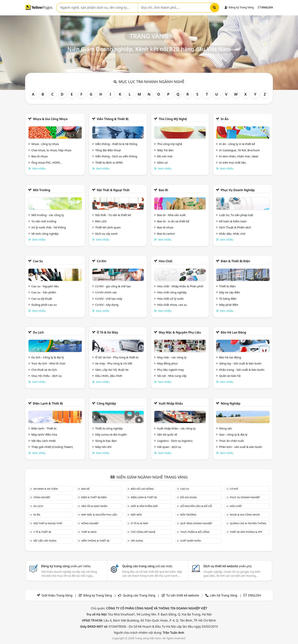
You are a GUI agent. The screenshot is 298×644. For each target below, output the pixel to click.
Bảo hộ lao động (233, 332)
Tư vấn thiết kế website (183, 595)
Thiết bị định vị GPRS (109, 162)
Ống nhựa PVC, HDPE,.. (47, 162)
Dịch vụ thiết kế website (227, 566)
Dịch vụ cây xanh (106, 234)
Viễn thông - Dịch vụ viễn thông (116, 156)
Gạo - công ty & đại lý (233, 434)
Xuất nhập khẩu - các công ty (176, 428)
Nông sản (226, 428)
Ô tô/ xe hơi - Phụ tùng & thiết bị (117, 357)
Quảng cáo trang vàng (147, 566)
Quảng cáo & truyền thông (248, 523)
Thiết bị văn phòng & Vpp (246, 532)
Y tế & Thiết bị (42, 532)
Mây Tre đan (165, 150)
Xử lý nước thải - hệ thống (49, 227)
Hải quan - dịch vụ (169, 447)
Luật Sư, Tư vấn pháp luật (236, 215)
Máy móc (136, 515)
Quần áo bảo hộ (230, 376)
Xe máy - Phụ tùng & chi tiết (114, 363)
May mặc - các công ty (172, 357)
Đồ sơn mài (165, 156)
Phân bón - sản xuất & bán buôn (241, 447)
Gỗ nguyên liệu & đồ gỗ (196, 506)
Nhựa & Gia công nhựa (50, 119)
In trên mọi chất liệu (233, 162)
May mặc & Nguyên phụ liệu (180, 332)
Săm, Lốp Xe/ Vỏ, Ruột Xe (112, 370)
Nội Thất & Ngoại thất (113, 190)
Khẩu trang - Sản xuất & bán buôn (242, 370)
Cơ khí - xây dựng (107, 305)
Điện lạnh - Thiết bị (44, 428)
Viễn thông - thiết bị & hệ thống (116, 144)
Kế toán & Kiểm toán (233, 221)
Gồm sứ (162, 162)
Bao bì (163, 190)
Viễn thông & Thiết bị (113, 119)
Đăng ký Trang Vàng (239, 7)
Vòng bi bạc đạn (106, 441)
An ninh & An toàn (45, 489)
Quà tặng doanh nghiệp (196, 523)
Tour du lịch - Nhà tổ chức (48, 363)
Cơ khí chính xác (106, 292)
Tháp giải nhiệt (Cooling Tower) (52, 447)
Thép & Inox (89, 532)
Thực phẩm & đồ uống (195, 532)
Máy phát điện (229, 305)
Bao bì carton (166, 234)
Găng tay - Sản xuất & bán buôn (240, 363)
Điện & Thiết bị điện (235, 261)
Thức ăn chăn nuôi (231, 441)
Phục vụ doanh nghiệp (238, 190)
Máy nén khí (103, 447)
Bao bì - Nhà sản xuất (171, 215)
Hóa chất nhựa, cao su (172, 305)
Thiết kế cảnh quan (108, 227)
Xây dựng (137, 541)
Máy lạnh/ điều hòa (44, 434)
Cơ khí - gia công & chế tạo (113, 286)
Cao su (38, 261)
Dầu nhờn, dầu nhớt (109, 376)
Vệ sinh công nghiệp (45, 234)
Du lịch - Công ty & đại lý (48, 357)
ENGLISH (266, 7)
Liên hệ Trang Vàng (224, 595)
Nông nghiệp (231, 403)
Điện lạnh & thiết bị (48, 403)
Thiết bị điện (227, 286)
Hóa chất (166, 261)
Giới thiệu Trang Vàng (57, 595)
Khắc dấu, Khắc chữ (232, 234)
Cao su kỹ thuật (42, 299)
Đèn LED (101, 221)
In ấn (225, 119)
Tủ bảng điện (228, 299)
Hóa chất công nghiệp (172, 292)
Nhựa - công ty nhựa (45, 144)
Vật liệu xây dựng (45, 541)
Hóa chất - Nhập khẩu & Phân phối (180, 286)
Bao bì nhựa (39, 156)
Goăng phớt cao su (44, 305)
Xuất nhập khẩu (171, 403)
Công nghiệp (106, 403)
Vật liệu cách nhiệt (44, 441)
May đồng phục (168, 363)
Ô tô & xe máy (107, 332)
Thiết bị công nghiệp (109, 428)
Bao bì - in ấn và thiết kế (173, 221)
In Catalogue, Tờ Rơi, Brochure (239, 150)
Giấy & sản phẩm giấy (144, 506)
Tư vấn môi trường (44, 221)
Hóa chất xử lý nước (170, 299)
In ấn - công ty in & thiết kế (237, 144)
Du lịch (38, 332)
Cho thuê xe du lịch (44, 370)
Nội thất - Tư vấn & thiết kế (113, 215)
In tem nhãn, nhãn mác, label (239, 156)
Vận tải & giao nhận (94, 506)
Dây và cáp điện (230, 292)
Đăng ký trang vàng (66, 566)
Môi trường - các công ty (48, 215)
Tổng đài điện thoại (108, 150)
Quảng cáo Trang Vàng (139, 595)
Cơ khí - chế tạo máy (109, 299)
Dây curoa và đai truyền (111, 434)
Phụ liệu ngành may (170, 370)
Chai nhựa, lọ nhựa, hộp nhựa (51, 150)
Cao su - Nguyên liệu (45, 286)
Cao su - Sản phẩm (44, 292)
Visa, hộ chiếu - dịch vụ (47, 376)
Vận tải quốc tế (167, 434)
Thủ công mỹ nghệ (173, 119)
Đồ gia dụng (189, 497)
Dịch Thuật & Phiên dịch (235, 227)
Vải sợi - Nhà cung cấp (172, 376)
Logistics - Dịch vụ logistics (175, 441)
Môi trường (42, 190)
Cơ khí (101, 261)
